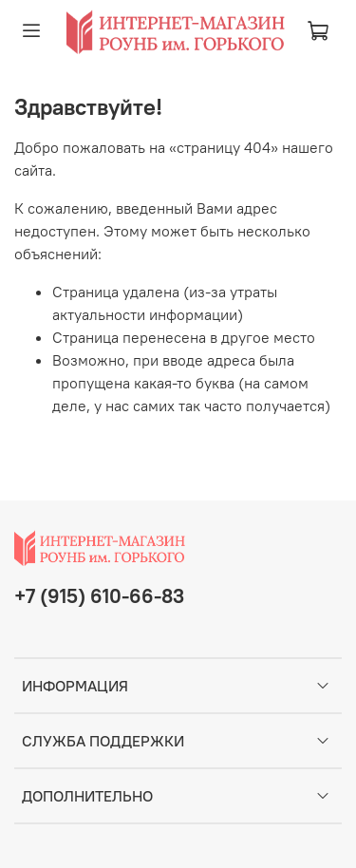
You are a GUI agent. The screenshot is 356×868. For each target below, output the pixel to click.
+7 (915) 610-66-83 (99, 596)
